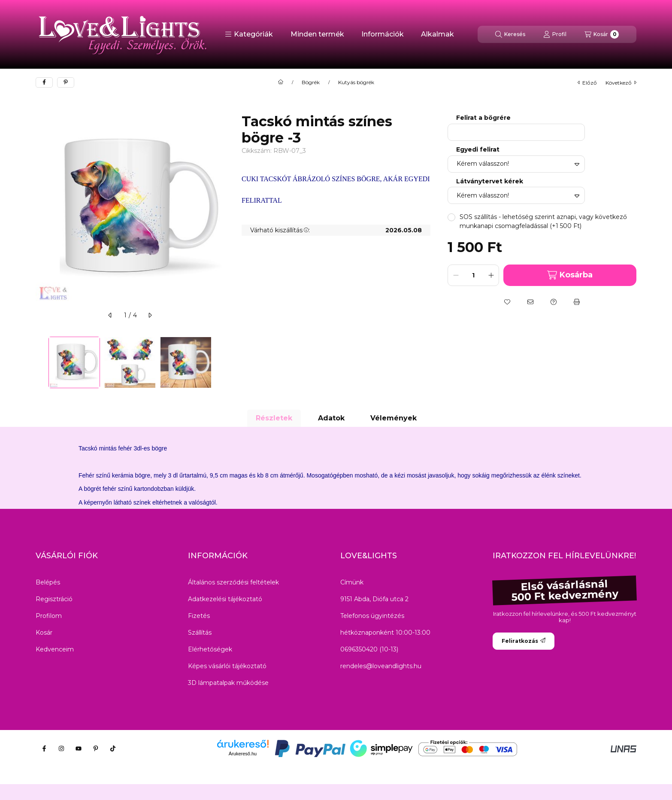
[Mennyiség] (473, 275)
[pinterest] (66, 82)
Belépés (48, 582)
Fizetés (199, 616)
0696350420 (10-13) (369, 649)
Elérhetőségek (210, 649)
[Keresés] (510, 34)
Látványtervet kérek (490, 181)
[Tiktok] (113, 748)
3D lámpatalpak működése (228, 683)
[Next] (220, 362)
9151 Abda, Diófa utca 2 (374, 599)
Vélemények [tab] (394, 418)
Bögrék (311, 82)
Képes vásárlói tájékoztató (227, 666)
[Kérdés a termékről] (554, 302)
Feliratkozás (524, 641)
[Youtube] (79, 748)
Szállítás (200, 633)
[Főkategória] (281, 82)
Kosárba (570, 275)
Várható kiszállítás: (280, 230)
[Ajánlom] (530, 302)
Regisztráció (54, 599)
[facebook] (44, 82)
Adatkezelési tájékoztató (225, 599)
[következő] (150, 315)
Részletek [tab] (274, 418)
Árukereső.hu (243, 754)
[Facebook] (44, 748)
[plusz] (491, 275)
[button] (249, 34)
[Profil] (555, 34)
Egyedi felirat (478, 150)
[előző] (110, 315)
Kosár (44, 633)
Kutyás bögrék (356, 82)
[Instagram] (61, 748)
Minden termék (317, 34)
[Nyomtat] (577, 302)
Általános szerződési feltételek (233, 582)
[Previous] (40, 362)
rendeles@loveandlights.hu (381, 666)
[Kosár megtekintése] (602, 34)
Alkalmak (437, 34)
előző (587, 83)
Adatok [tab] (331, 418)
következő (621, 83)
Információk (383, 34)
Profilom (49, 616)
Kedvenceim (55, 649)
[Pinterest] (96, 748)
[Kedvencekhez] (507, 302)
